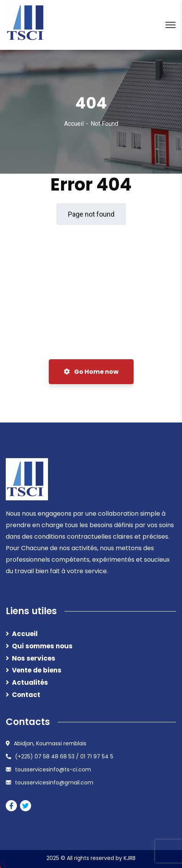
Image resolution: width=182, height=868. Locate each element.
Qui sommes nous (42, 646)
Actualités (30, 682)
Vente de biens (37, 670)
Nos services (34, 658)
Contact (26, 695)
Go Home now (91, 372)
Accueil (74, 124)
